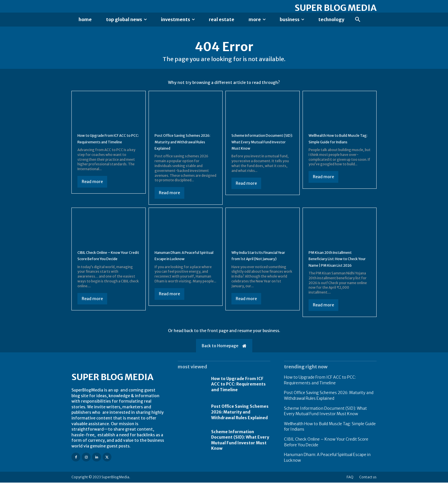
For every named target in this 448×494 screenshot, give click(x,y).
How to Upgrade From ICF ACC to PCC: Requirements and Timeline (106, 147)
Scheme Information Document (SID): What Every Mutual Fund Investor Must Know (325, 422)
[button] (358, 20)
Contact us (368, 488)
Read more (92, 193)
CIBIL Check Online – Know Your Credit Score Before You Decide (106, 263)
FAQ (350, 488)
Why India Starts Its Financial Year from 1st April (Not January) (262, 263)
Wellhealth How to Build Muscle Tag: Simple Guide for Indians (336, 147)
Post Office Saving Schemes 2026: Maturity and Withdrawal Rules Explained (184, 147)
